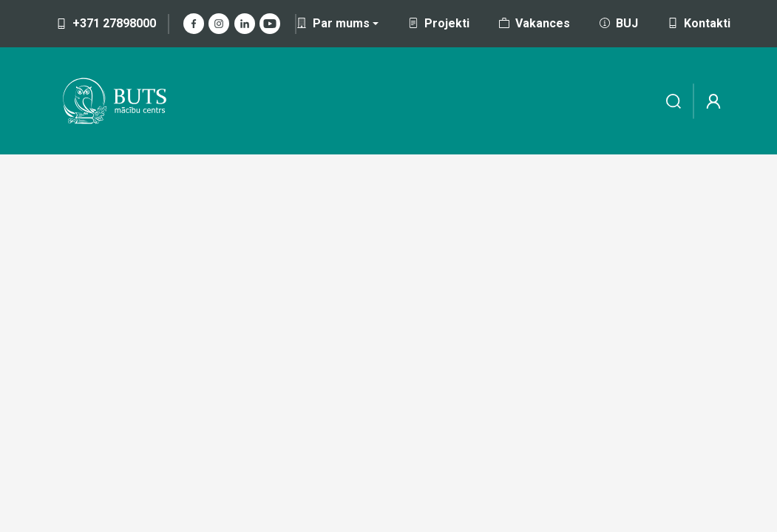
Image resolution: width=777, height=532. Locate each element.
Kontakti (699, 23)
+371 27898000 (106, 23)
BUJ (619, 23)
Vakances (535, 23)
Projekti (439, 23)
